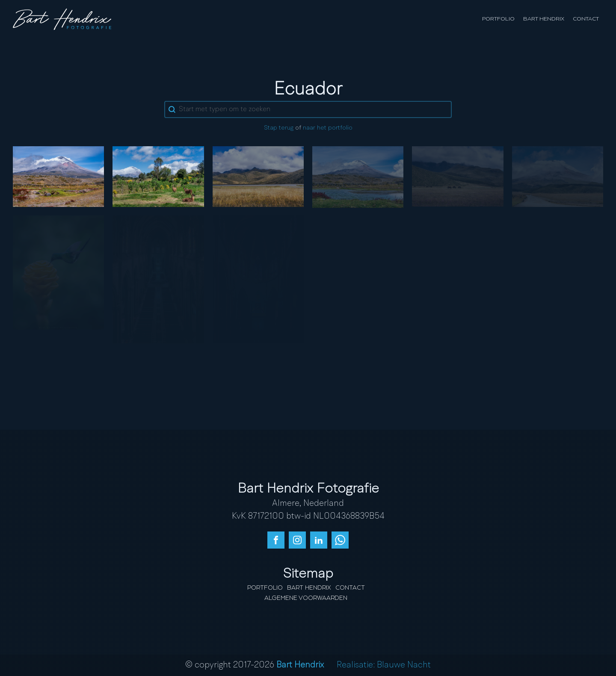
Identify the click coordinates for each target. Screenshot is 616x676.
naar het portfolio (328, 128)
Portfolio (498, 19)
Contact (586, 19)
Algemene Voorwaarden (306, 598)
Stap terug (279, 128)
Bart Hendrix (544, 19)
